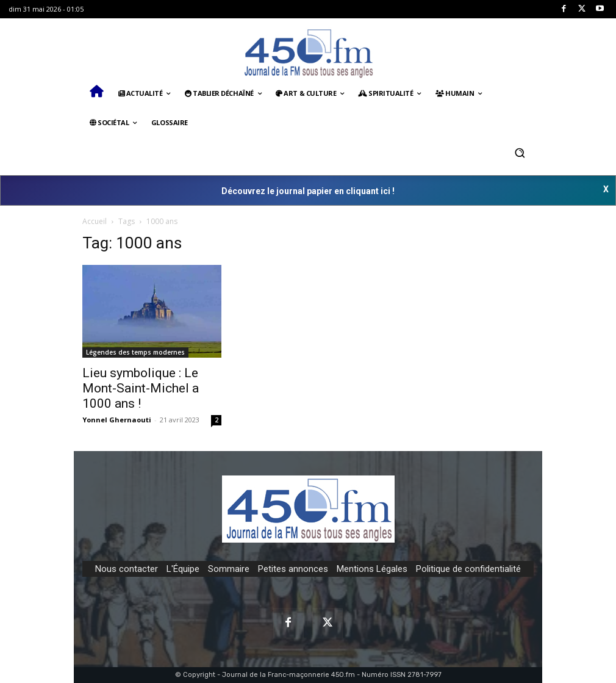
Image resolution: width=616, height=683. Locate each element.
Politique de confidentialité (468, 569)
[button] (519, 152)
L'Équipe (183, 569)
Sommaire (229, 569)
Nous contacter (127, 569)
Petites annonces (293, 569)
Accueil (95, 221)
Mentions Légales (372, 569)
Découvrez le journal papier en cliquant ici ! (308, 191)
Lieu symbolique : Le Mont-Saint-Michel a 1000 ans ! (141, 388)
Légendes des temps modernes (135, 352)
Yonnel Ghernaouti (117, 420)
